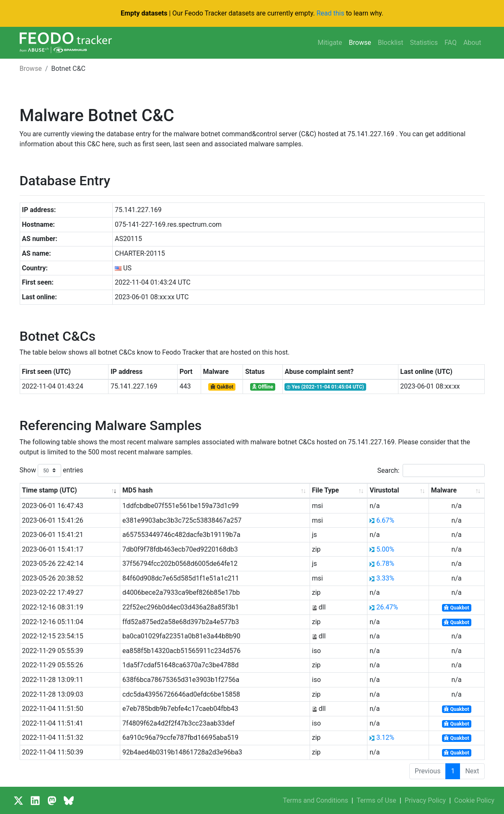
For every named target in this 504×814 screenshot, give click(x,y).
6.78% (385, 564)
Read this (330, 13)
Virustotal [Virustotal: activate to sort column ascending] (384, 490)
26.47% (387, 607)
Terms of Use (376, 800)
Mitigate (330, 43)
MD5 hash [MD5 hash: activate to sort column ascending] (137, 490)
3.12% (385, 738)
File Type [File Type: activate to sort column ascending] (326, 490)
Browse (360, 43)
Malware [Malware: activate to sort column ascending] (444, 490)
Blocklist (391, 43)
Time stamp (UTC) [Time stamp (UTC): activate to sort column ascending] (49, 490)
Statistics (424, 43)
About (472, 43)
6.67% (385, 520)
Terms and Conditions (315, 800)
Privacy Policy (425, 800)
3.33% (385, 578)
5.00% (385, 549)
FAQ (451, 43)
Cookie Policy (474, 800)
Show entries (52, 471)
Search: (431, 471)
